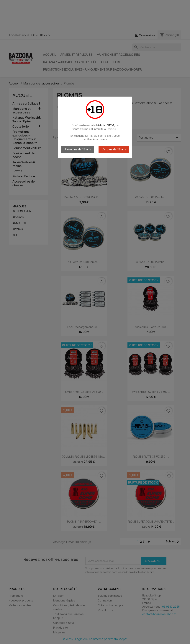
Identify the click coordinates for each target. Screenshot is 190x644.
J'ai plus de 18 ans (114, 149)
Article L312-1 (106, 125)
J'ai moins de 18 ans (78, 149)
